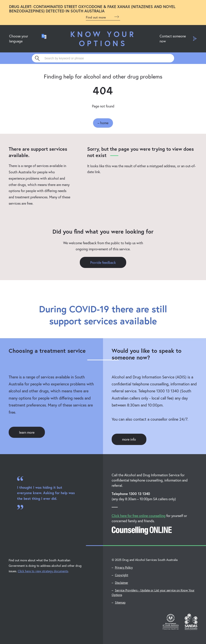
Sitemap (120, 602)
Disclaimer (122, 583)
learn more (27, 432)
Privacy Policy (124, 567)
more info (129, 439)
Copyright (122, 575)
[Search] (103, 58)
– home (103, 123)
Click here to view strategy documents (43, 571)
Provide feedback (103, 262)
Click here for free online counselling (139, 516)
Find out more (103, 17)
